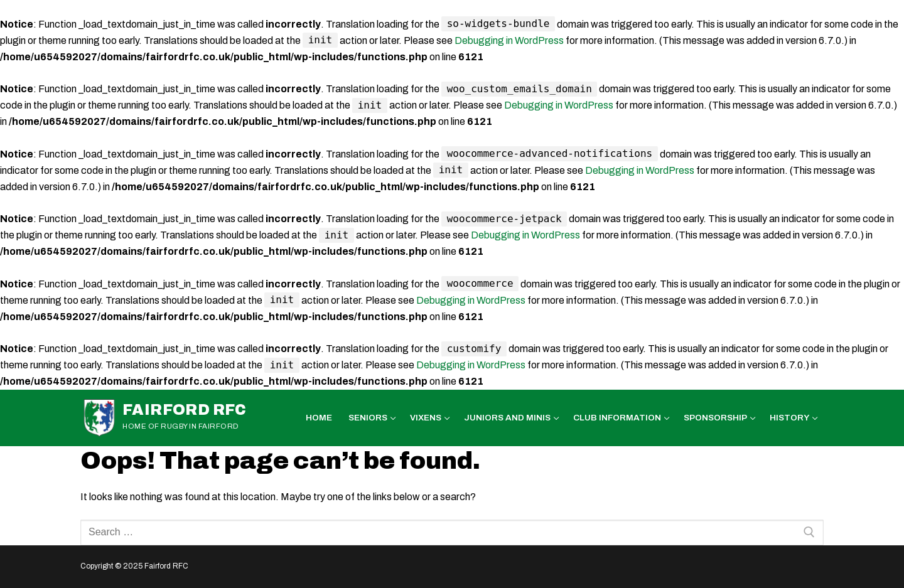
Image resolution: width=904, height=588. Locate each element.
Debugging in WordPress (509, 40)
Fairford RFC (185, 410)
